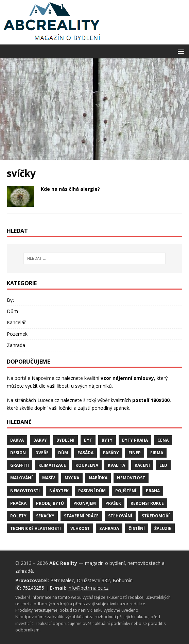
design (18, 453)
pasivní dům (92, 491)
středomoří (156, 516)
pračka (18, 503)
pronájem (85, 503)
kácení (142, 465)
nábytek (59, 491)
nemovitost (131, 478)
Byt (11, 300)
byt (88, 440)
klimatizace (52, 465)
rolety (18, 516)
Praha (153, 491)
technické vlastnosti (36, 528)
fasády (111, 453)
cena (163, 440)
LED (163, 465)
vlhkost (80, 528)
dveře (42, 453)
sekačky (45, 516)
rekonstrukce (147, 503)
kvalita (116, 465)
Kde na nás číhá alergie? (70, 189)
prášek (113, 503)
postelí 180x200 (151, 400)
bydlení (65, 440)
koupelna (87, 465)
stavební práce (81, 516)
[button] (180, 51)
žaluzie (163, 528)
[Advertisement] (94, 109)
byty (107, 440)
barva (17, 440)
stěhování (120, 516)
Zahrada (16, 345)
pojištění (126, 491)
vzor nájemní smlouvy (127, 378)
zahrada (109, 528)
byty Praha (135, 440)
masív (49, 478)
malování (21, 478)
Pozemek (17, 334)
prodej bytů (50, 503)
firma (157, 453)
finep (135, 453)
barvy (40, 440)
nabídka (98, 478)
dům (63, 453)
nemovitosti (25, 491)
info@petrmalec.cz (88, 588)
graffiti (20, 465)
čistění (137, 528)
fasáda (85, 453)
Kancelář (16, 322)
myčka (72, 478)
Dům (12, 311)
